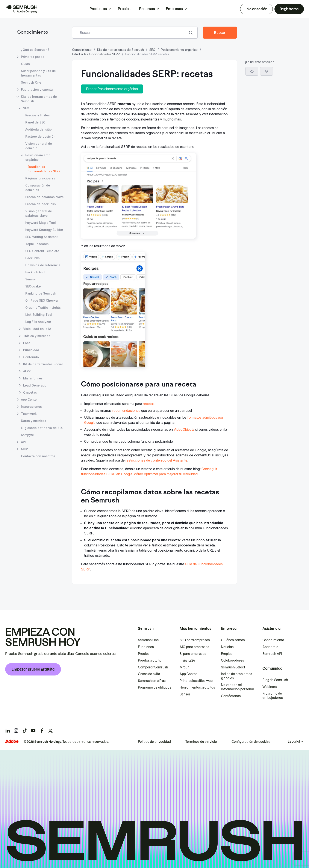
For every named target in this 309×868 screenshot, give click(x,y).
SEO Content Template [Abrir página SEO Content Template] (42, 251)
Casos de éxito (149, 674)
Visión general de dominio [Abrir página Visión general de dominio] (39, 146)
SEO (152, 50)
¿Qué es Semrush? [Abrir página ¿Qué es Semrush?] (35, 50)
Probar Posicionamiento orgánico (112, 89)
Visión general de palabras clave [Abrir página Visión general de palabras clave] (39, 213)
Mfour (184, 667)
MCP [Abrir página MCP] (24, 449)
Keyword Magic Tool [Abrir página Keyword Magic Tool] (41, 223)
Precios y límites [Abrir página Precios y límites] (38, 115)
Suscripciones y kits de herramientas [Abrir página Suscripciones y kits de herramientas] (38, 73)
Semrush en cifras (152, 681)
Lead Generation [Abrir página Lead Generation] (36, 385)
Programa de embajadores (273, 696)
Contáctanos (231, 696)
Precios (124, 9)
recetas (149, 404)
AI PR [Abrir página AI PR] (27, 371)
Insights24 (187, 660)
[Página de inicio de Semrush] (21, 9)
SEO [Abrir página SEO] (26, 108)
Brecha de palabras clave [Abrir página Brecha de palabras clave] (45, 197)
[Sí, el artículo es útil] (252, 71)
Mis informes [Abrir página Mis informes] (33, 378)
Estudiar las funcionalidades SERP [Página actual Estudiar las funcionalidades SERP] (44, 169)
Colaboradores (233, 660)
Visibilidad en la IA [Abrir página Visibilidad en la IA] (37, 329)
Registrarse (289, 9)
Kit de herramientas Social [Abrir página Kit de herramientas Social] (43, 364)
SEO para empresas (195, 640)
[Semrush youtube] (33, 731)
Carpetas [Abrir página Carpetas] (30, 392)
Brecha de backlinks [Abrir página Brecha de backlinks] (41, 204)
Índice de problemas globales (237, 676)
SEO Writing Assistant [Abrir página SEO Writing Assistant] (42, 237)
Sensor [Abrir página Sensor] (31, 279)
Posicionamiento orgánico (179, 50)
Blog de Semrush (275, 680)
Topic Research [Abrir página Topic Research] (37, 244)
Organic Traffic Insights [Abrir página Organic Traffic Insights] (43, 308)
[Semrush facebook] (42, 731)
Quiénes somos (233, 640)
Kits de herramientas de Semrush (120, 50)
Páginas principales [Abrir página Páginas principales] (40, 178)
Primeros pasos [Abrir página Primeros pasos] (33, 57)
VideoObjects (184, 429)
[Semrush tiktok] (25, 731)
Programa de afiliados (155, 687)
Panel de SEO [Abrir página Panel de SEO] (35, 122)
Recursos (147, 9)
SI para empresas (193, 654)
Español (294, 742)
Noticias (227, 647)
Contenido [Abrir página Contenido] (31, 357)
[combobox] (130, 33)
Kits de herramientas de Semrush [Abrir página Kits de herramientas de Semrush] (39, 99)
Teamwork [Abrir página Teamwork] (29, 414)
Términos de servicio (201, 742)
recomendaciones (126, 411)
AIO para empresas (194, 647)
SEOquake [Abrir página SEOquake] (33, 286)
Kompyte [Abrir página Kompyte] (27, 435)
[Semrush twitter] (50, 731)
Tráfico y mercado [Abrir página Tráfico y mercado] (37, 336)
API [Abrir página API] (23, 442)
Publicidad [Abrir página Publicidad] (31, 350)
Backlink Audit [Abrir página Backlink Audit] (36, 272)
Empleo (227, 654)
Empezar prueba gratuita (33, 669)
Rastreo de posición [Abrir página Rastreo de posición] (40, 136)
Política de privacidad (154, 742)
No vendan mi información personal (237, 687)
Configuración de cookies (251, 742)
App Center (188, 674)
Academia (270, 647)
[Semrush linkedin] (8, 731)
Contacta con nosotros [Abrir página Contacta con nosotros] (38, 456)
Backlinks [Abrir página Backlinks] (33, 258)
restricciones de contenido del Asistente (156, 460)
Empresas (174, 9)
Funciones (146, 647)
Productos (98, 9)
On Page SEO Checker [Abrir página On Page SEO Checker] (42, 300)
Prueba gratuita (150, 660)
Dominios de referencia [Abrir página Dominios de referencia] (43, 265)
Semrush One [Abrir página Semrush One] (31, 82)
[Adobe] (12, 741)
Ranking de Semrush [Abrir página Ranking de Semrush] (41, 293)
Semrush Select (233, 667)
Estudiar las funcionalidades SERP (96, 54)
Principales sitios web (196, 681)
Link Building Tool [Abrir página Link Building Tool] (39, 315)
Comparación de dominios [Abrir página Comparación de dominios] (38, 188)
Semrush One (148, 640)
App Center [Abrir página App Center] (29, 399)
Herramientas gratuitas (197, 687)
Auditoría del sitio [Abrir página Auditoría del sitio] (39, 129)
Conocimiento (33, 32)
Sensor (185, 694)
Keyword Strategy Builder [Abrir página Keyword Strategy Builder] (44, 230)
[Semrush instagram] (16, 731)
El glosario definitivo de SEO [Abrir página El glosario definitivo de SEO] (42, 428)
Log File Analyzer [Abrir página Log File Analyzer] (38, 322)
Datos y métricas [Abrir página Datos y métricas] (34, 421)
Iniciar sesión (256, 9)
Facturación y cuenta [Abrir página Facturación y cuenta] (37, 90)
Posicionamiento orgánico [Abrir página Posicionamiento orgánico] (38, 157)
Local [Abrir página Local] (27, 343)
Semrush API (272, 654)
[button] (267, 71)
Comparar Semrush (153, 667)
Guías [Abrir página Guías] (25, 64)
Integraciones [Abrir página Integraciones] (31, 407)
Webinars (270, 687)
